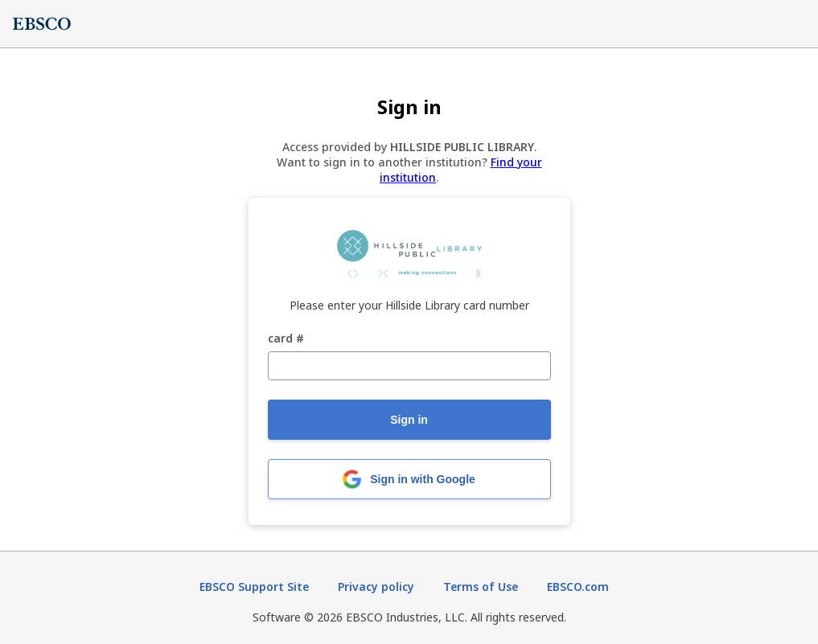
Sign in (409, 420)
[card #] (409, 366)
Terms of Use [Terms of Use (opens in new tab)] (481, 587)
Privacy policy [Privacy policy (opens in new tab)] (376, 587)
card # (286, 339)
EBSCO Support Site (254, 587)
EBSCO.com (578, 587)
